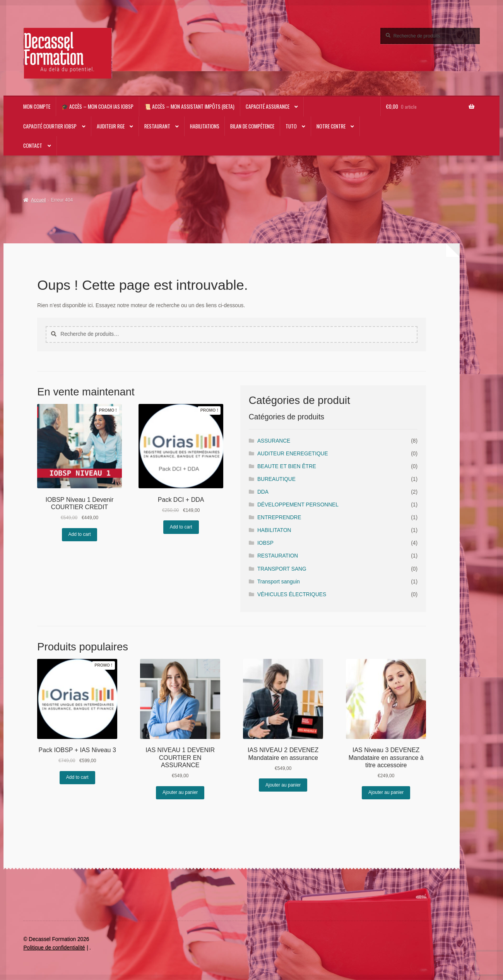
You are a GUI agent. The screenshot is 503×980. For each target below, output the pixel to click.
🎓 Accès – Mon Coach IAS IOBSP (98, 106)
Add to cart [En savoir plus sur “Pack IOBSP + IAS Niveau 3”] (77, 777)
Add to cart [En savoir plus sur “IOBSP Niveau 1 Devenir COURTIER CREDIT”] (80, 534)
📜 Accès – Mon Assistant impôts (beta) (189, 106)
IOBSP (265, 543)
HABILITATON (274, 530)
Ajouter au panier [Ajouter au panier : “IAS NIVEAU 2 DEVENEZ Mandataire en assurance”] (283, 785)
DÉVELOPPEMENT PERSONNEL (298, 505)
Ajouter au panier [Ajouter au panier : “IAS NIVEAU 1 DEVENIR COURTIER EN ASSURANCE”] (180, 792)
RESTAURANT (157, 126)
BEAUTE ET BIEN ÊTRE (287, 466)
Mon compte (37, 106)
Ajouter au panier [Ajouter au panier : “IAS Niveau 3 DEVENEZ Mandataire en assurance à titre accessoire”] (386, 792)
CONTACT (33, 145)
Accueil (38, 200)
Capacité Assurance (268, 106)
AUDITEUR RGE (111, 126)
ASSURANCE (274, 441)
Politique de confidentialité (54, 948)
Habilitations (205, 126)
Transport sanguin (279, 582)
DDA (263, 492)
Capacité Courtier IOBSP (50, 126)
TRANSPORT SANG (282, 569)
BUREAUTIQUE (276, 479)
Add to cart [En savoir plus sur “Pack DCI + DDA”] (181, 527)
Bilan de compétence (252, 126)
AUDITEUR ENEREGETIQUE (293, 454)
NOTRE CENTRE (331, 126)
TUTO (291, 126)
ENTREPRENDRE (279, 517)
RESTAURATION (278, 556)
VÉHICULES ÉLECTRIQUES (292, 594)
